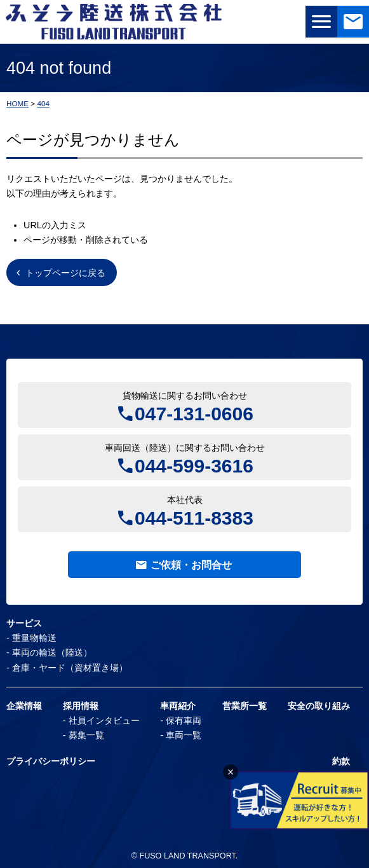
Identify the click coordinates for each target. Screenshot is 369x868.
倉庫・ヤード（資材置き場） (70, 668)
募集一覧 (86, 735)
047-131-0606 (194, 412)
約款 (341, 761)
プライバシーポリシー (51, 761)
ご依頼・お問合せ (191, 565)
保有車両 (184, 720)
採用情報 (81, 706)
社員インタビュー (104, 720)
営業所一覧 (245, 706)
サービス (24, 623)
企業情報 (24, 706)
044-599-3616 (194, 465)
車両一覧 (184, 735)
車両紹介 (178, 706)
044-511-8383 (194, 517)
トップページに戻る (65, 273)
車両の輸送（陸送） (52, 652)
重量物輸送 (34, 638)
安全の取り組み (319, 706)
